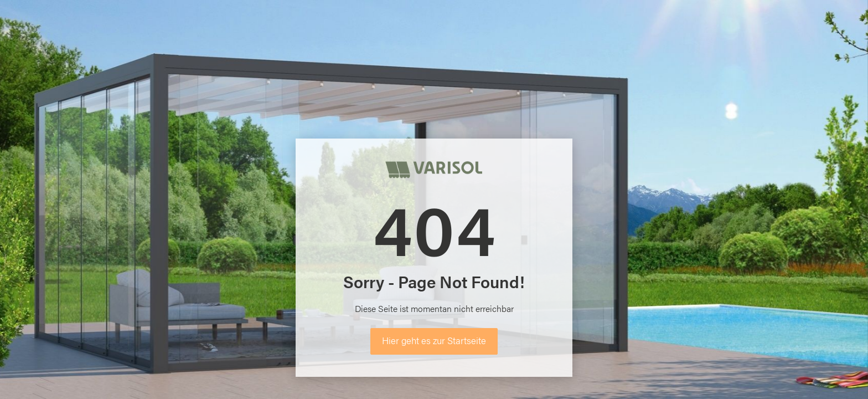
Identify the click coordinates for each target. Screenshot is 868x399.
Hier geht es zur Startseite (434, 340)
